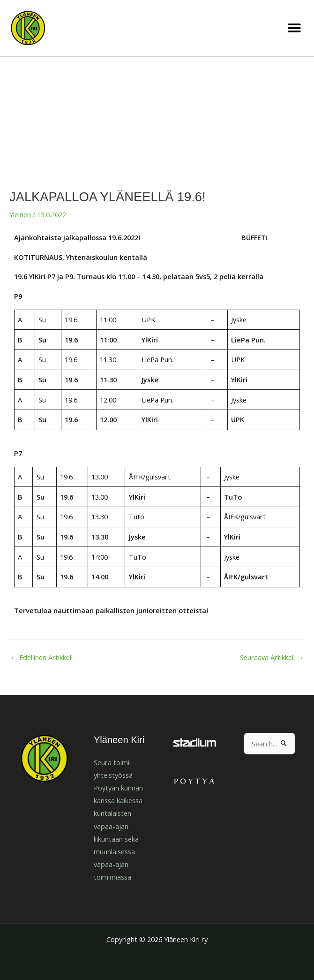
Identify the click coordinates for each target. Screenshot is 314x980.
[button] (294, 28)
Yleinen (20, 214)
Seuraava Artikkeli (272, 657)
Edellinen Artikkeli (41, 657)
